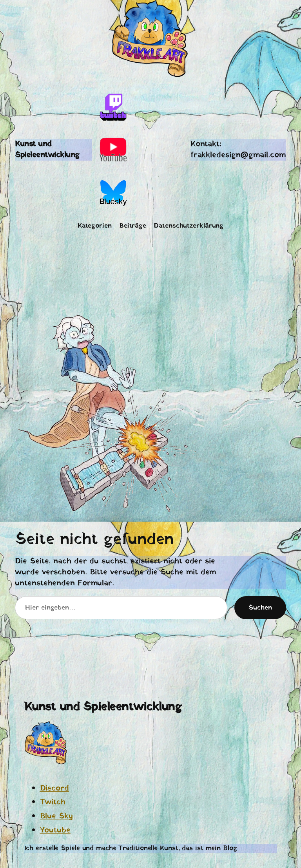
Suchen (260, 608)
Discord (54, 788)
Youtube (55, 830)
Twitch (53, 802)
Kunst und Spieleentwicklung (47, 150)
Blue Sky (56, 816)
